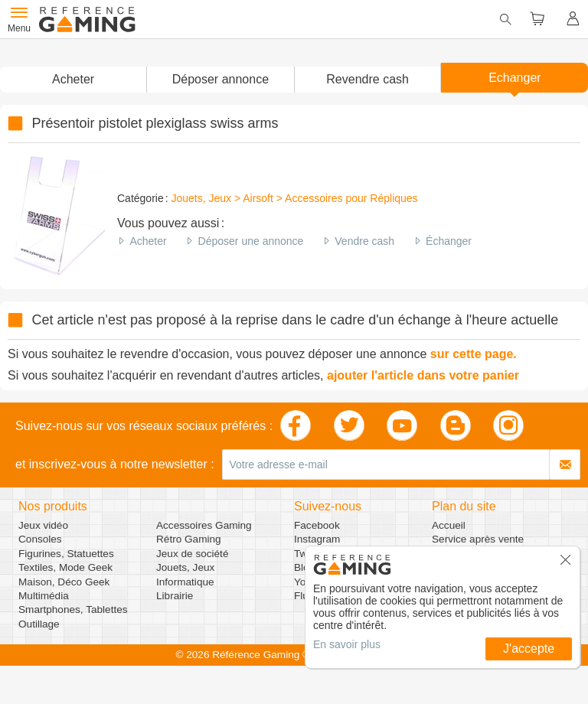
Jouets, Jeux (185, 567)
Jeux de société (192, 554)
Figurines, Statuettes (66, 554)
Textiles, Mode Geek (65, 567)
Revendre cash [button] (367, 79)
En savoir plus (347, 644)
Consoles (40, 539)
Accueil (449, 525)
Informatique (185, 582)
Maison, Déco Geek (64, 582)
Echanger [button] (515, 78)
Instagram (317, 539)
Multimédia (44, 596)
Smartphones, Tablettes (73, 609)
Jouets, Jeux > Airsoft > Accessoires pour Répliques (294, 198)
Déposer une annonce (251, 241)
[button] (220, 80)
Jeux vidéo (43, 525)
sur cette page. (474, 354)
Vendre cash (364, 241)
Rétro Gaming (189, 539)
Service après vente (478, 539)
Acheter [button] (73, 79)
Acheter (148, 241)
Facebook (317, 525)
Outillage (39, 624)
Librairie (175, 596)
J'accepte (529, 649)
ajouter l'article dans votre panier (423, 375)
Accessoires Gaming (204, 525)
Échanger (449, 241)
